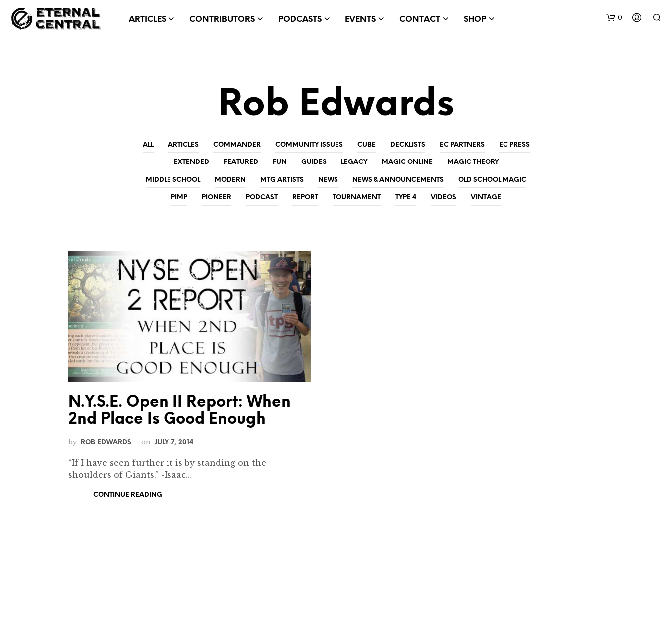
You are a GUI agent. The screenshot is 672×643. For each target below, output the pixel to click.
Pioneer (217, 198)
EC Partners (462, 145)
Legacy (354, 162)
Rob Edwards (106, 442)
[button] (614, 18)
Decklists (408, 145)
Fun (280, 162)
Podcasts (300, 20)
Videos (443, 198)
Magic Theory (473, 162)
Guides (314, 162)
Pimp (179, 198)
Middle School (173, 180)
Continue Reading (128, 495)
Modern (230, 180)
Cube (367, 145)
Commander (237, 145)
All (148, 145)
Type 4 (406, 198)
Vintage (486, 198)
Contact (420, 20)
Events (360, 20)
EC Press (514, 145)
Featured (241, 162)
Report (305, 198)
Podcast (262, 198)
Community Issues (309, 145)
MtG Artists (282, 180)
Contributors (222, 20)
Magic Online (407, 162)
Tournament (357, 198)
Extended (192, 162)
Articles (147, 20)
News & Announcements (398, 180)
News (328, 180)
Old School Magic (492, 180)
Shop (475, 20)
